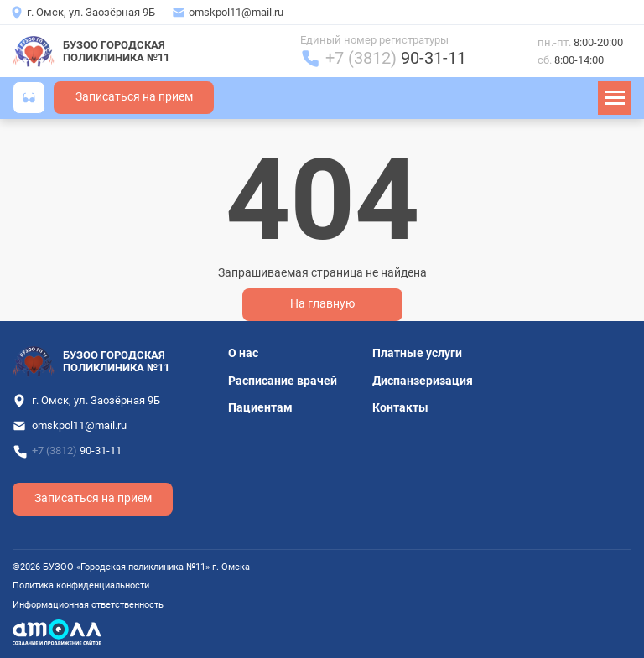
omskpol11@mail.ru (236, 12)
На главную (322, 304)
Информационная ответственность (88, 605)
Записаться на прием (134, 97)
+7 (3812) (396, 58)
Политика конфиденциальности (81, 585)
